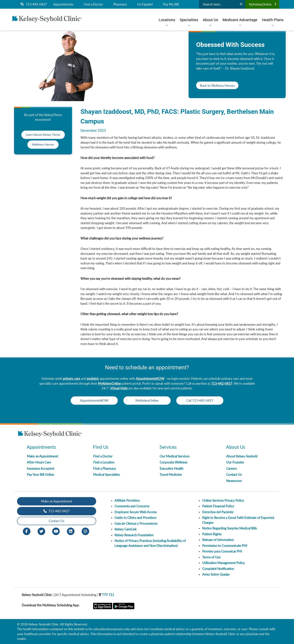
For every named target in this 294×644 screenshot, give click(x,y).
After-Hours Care (39, 462)
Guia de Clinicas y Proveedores (136, 523)
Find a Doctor (93, 4)
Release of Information (218, 540)
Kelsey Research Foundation (134, 535)
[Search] (241, 4)
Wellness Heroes (43, 145)
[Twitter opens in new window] (41, 531)
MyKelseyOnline (263, 4)
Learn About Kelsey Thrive (43, 135)
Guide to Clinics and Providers (135, 518)
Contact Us (234, 475)
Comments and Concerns (132, 506)
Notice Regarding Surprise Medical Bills (229, 528)
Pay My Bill (171, 4)
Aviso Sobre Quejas (216, 574)
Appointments (63, 4)
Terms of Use (211, 557)
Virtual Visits (119, 388)
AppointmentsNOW (150, 379)
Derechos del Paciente (218, 512)
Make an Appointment (42, 456)
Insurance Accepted (41, 468)
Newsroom (234, 481)
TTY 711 (106, 595)
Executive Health (171, 468)
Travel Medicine (171, 475)
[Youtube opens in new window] (56, 531)
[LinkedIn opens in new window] (71, 531)
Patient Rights (212, 534)
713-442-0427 (34, 4)
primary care (71, 379)
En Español (145, 4)
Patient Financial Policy (218, 506)
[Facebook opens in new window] (27, 531)
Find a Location (104, 462)
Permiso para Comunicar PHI (222, 551)
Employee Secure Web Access (136, 512)
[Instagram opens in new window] (85, 531)
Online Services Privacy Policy (223, 500)
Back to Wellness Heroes (217, 85)
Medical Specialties (106, 475)
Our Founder (235, 462)
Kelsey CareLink (126, 529)
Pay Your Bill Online (40, 475)
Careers (231, 468)
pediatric (93, 379)
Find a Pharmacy (105, 468)
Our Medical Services (174, 456)
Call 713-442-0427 (202, 400)
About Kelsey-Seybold (242, 456)
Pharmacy (120, 4)
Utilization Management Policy (224, 563)
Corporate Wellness (173, 462)
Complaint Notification (218, 569)
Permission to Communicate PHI (225, 546)
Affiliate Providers (127, 500)
